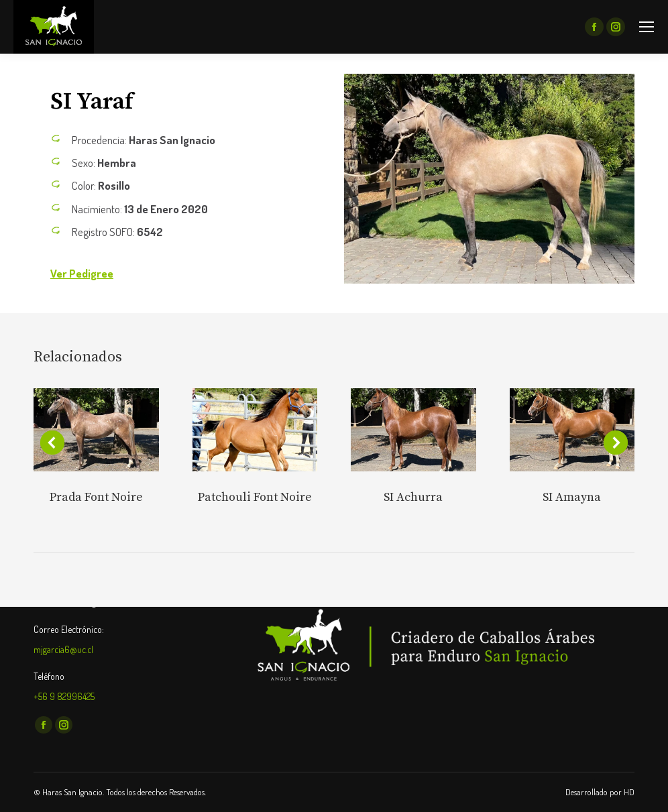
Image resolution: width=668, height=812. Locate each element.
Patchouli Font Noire (255, 497)
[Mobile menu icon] (647, 27)
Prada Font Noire (96, 497)
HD (629, 792)
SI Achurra (413, 497)
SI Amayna (572, 497)
